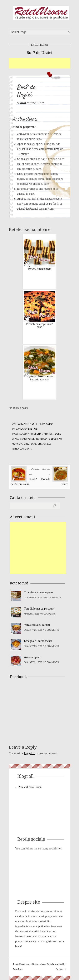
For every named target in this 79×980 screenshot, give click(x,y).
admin (23, 102)
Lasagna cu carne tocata (38, 641)
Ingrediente (43, 439)
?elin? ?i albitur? (44, 434)
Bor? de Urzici (39, 53)
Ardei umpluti (32, 657)
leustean (56, 439)
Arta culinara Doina (30, 787)
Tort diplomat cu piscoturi (39, 609)
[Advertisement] (44, 63)
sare (34, 444)
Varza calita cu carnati (37, 625)
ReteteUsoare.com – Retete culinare (41, 13)
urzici (47, 444)
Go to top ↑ (61, 969)
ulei (40, 444)
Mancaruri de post (27, 429)
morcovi (17, 444)
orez (27, 444)
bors (58, 434)
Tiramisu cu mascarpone (38, 592)
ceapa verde (27, 439)
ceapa (15, 439)
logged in (30, 753)
